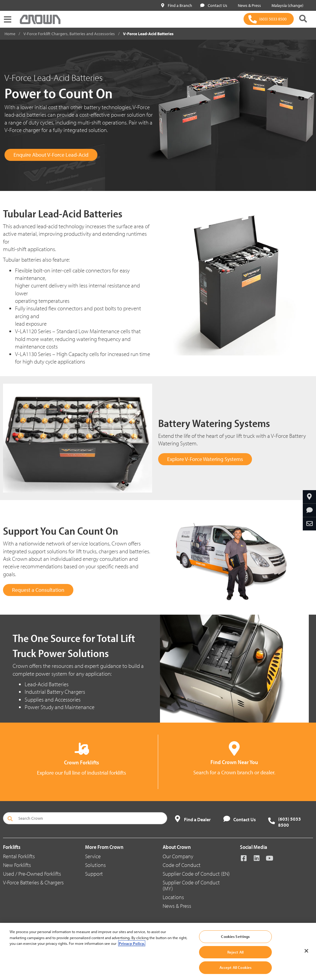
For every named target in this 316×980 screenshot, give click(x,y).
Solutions (95, 865)
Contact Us (214, 5)
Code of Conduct (182, 865)
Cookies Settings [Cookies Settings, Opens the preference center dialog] (235, 936)
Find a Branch (177, 5)
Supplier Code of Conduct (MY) (191, 885)
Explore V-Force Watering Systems (205, 459)
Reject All (235, 952)
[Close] (306, 951)
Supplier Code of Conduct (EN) (196, 874)
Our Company (178, 856)
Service (93, 856)
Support (94, 874)
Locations (173, 897)
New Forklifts (17, 865)
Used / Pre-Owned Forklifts (32, 874)
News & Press (248, 5)
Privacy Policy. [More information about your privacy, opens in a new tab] (132, 943)
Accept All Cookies (235, 967)
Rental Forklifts (19, 856)
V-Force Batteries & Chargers (33, 882)
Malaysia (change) (286, 5)
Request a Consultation (38, 590)
